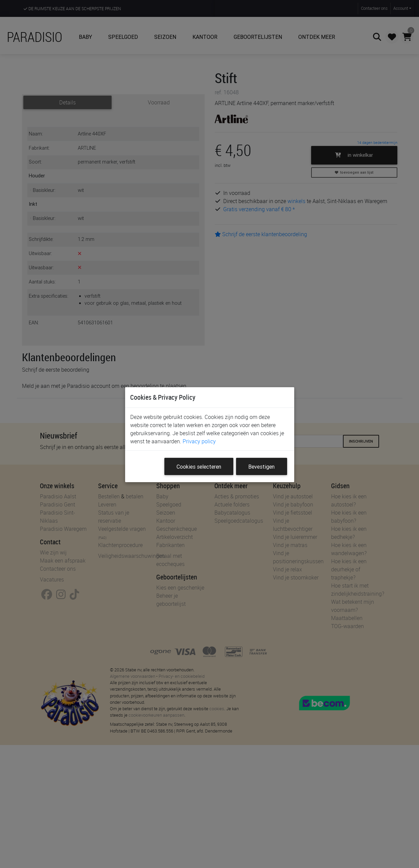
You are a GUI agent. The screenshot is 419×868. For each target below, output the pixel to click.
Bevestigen (261, 467)
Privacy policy (199, 441)
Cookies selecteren (199, 467)
